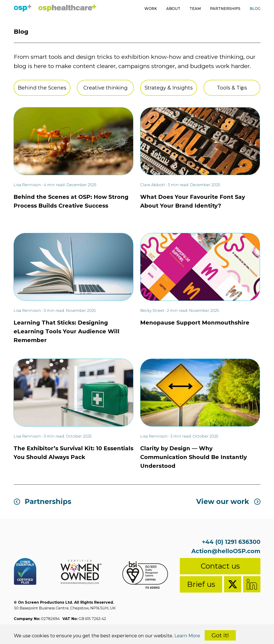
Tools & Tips (232, 88)
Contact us (220, 566)
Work (150, 9)
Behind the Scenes (42, 88)
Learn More (187, 636)
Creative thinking (105, 88)
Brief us (201, 584)
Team (195, 9)
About (173, 9)
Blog (255, 9)
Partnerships (225, 9)
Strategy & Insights (169, 88)
